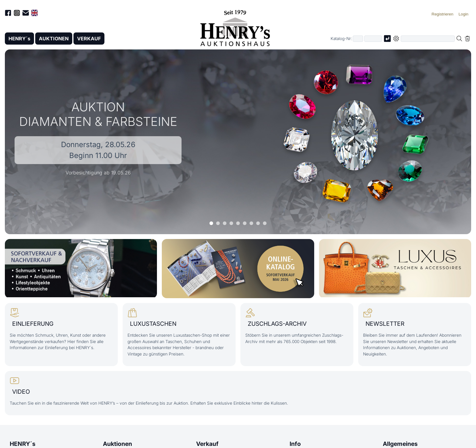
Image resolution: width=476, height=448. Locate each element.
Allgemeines (400, 444)
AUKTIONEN (54, 39)
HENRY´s (19, 39)
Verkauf (207, 444)
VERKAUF (89, 39)
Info (295, 444)
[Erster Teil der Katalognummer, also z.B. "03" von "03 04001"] (358, 39)
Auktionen (117, 444)
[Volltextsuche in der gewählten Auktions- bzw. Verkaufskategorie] (428, 39)
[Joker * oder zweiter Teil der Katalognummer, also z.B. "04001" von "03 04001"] (373, 39)
